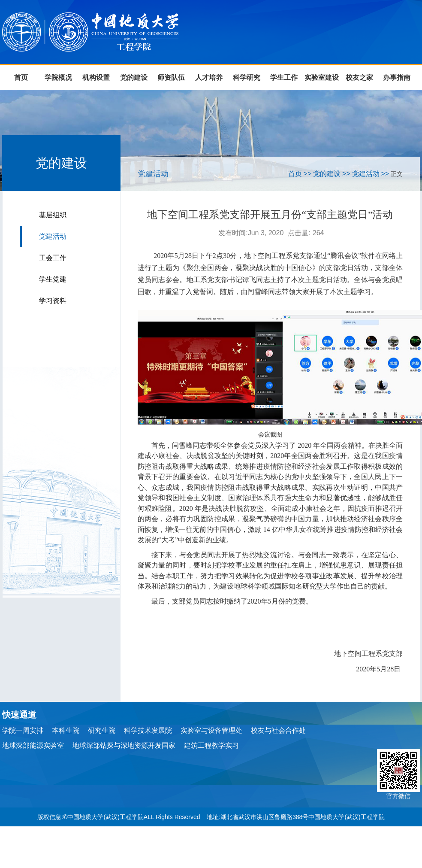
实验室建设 (322, 77)
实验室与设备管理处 (211, 730)
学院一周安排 (23, 730)
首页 (21, 77)
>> (308, 174)
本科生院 (66, 730)
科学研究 (247, 77)
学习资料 (53, 301)
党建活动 (53, 236)
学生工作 (284, 77)
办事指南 (397, 77)
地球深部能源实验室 (33, 745)
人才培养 (209, 77)
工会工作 (53, 258)
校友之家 (359, 77)
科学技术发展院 (148, 730)
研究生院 (102, 730)
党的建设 (134, 77)
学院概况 (58, 77)
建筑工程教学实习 (211, 745)
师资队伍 (171, 77)
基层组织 (53, 215)
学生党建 (53, 279)
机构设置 (96, 77)
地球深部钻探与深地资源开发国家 (124, 745)
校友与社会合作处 (278, 730)
